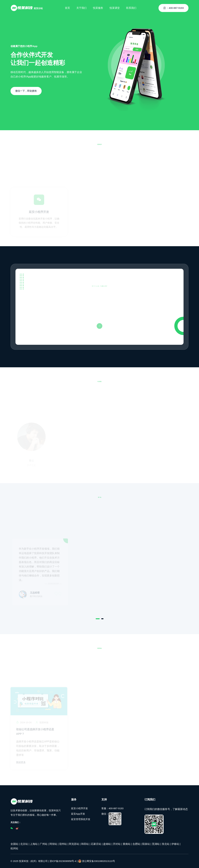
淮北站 (166, 844)
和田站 (85, 844)
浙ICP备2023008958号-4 (63, 861)
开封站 (117, 844)
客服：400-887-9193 (112, 808)
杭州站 (14, 848)
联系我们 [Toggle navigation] (131, 7)
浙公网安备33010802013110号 (97, 861)
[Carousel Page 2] (102, 619)
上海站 (34, 844)
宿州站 (63, 844)
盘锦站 (107, 844)
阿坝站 (53, 844)
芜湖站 (156, 844)
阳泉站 (146, 844)
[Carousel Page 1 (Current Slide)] (98, 619)
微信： (111, 819)
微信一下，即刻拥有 (26, 91)
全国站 (14, 844)
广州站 (44, 844)
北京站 (24, 844)
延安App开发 (78, 814)
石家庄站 (96, 844)
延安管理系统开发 (81, 819)
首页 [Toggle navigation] (67, 7)
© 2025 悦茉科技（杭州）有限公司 (29, 861)
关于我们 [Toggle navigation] (81, 7)
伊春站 (175, 844)
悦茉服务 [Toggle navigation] (98, 7)
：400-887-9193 (173, 7)
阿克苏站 (74, 844)
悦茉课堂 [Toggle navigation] (115, 7)
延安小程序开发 (79, 808)
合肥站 (136, 844)
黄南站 (127, 844)
